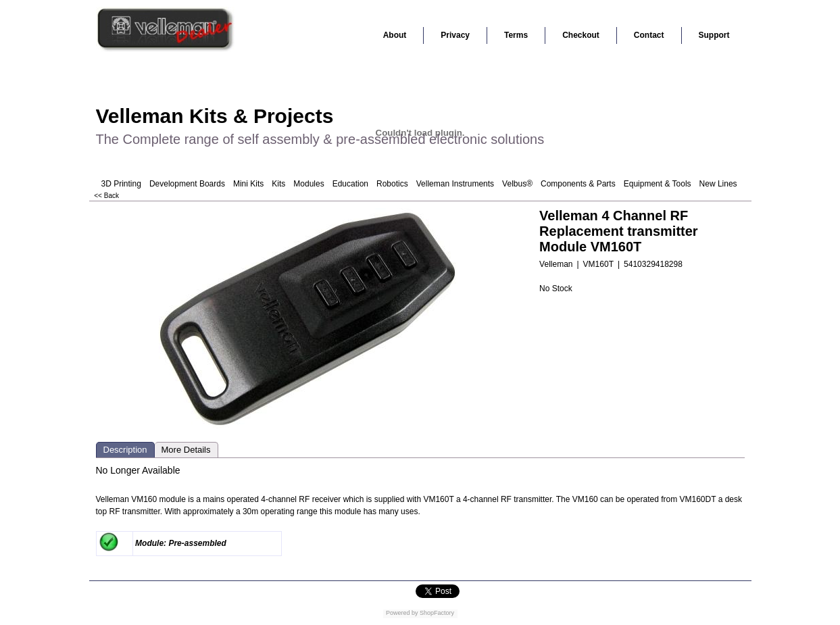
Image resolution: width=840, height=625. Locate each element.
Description (125, 450)
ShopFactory (437, 613)
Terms (516, 35)
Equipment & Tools (658, 184)
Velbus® (517, 184)
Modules (308, 184)
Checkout (581, 35)
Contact (649, 35)
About (395, 35)
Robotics (392, 184)
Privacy (455, 35)
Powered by (402, 613)
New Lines (718, 184)
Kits (278, 184)
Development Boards (187, 184)
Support (714, 35)
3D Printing (121, 184)
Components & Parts (578, 184)
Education (350, 184)
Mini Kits (248, 184)
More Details (186, 450)
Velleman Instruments (455, 184)
